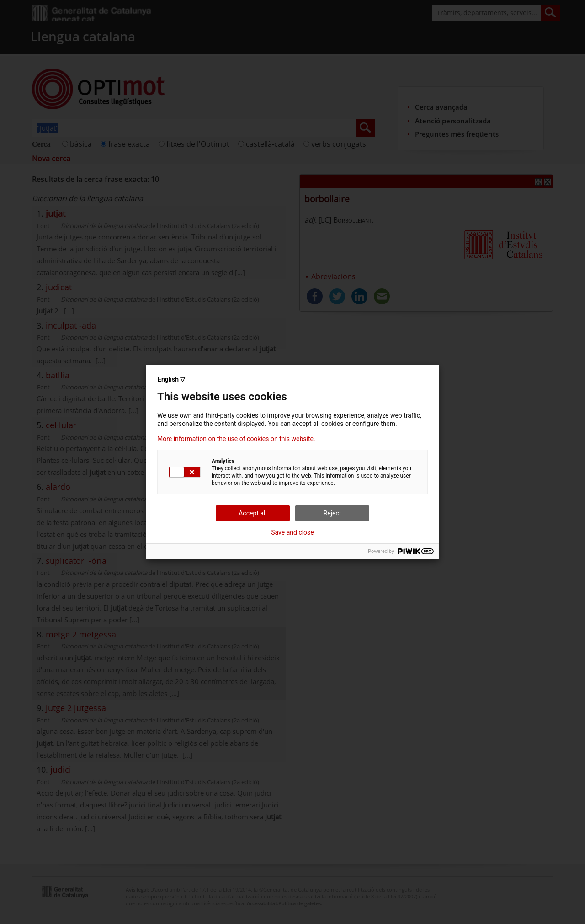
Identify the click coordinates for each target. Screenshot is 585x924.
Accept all (253, 513)
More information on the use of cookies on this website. (236, 439)
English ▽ (171, 379)
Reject (332, 513)
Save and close (292, 532)
